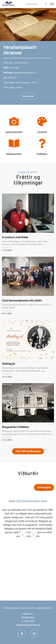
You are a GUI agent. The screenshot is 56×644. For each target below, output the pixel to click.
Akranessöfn (32, 4)
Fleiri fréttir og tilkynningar (28, 451)
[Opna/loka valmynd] (52, 4)
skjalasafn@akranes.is (28, 625)
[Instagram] (34, 634)
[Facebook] (22, 634)
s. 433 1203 (28, 621)
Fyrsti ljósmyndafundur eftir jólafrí (22, 300)
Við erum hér (28, 96)
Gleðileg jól (8, 364)
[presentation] (23, 535)
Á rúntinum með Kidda (15, 237)
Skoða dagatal (44, 487)
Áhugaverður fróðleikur (16, 427)
